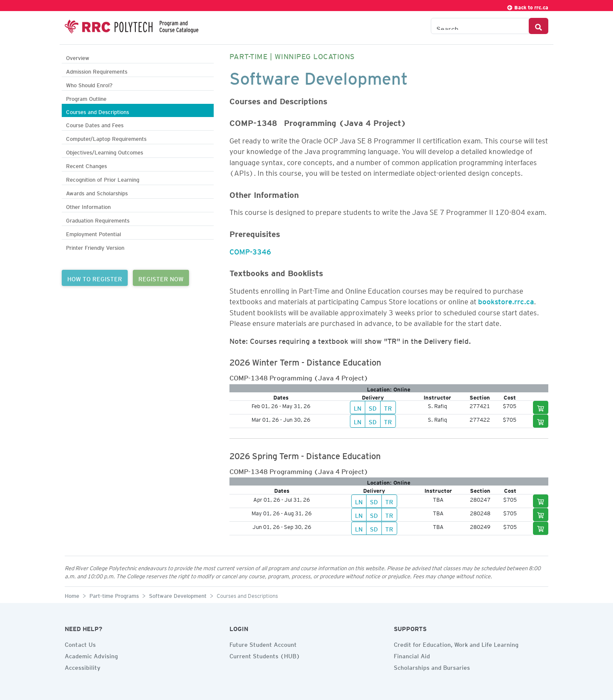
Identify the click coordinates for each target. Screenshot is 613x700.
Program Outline (86, 98)
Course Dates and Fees (95, 124)
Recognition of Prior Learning (103, 179)
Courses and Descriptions (97, 111)
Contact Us (80, 643)
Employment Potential (93, 233)
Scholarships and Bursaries (432, 666)
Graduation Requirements (98, 219)
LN (358, 407)
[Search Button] (539, 26)
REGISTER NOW (161, 278)
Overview (78, 57)
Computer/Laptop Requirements (106, 138)
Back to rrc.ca (527, 6)
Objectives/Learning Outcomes (105, 151)
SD (373, 407)
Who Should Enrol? (89, 84)
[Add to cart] (541, 407)
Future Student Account (263, 643)
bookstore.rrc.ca (506, 300)
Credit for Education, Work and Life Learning (456, 643)
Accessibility (83, 666)
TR (388, 407)
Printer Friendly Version (95, 247)
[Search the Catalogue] (480, 26)
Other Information (88, 206)
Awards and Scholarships (97, 192)
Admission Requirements (97, 70)
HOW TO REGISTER (95, 278)
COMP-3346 (250, 250)
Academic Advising (91, 655)
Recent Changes (86, 165)
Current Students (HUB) (265, 655)
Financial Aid (412, 655)
